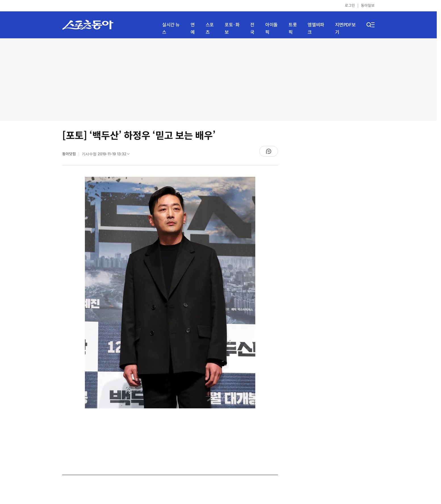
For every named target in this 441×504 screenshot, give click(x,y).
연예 (193, 29)
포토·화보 (232, 29)
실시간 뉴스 (171, 29)
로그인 (350, 6)
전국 (252, 29)
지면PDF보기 (345, 29)
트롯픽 (293, 29)
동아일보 (368, 6)
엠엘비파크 (316, 29)
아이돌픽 (271, 29)
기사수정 (107, 155)
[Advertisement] (218, 79)
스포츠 (210, 29)
